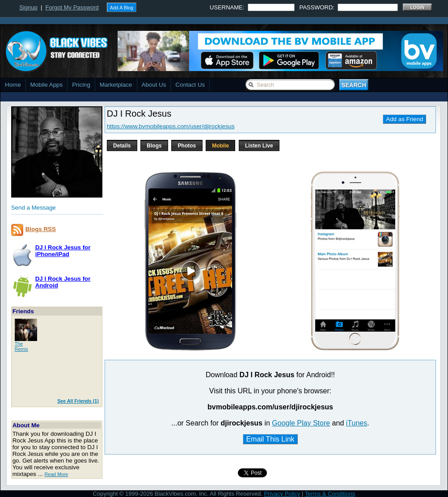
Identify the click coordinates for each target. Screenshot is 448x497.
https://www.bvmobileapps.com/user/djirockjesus (171, 126)
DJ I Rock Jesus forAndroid (63, 282)
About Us (154, 85)
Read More (57, 474)
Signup (28, 7)
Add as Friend (404, 119)
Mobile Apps (47, 85)
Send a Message (34, 208)
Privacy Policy (282, 494)
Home (13, 85)
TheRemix (21, 346)
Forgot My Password (72, 7)
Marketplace (116, 85)
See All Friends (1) (78, 401)
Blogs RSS (41, 229)
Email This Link (270, 439)
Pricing (81, 85)
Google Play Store (301, 423)
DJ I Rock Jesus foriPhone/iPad (63, 251)
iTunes (357, 423)
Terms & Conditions (330, 494)
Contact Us (190, 85)
